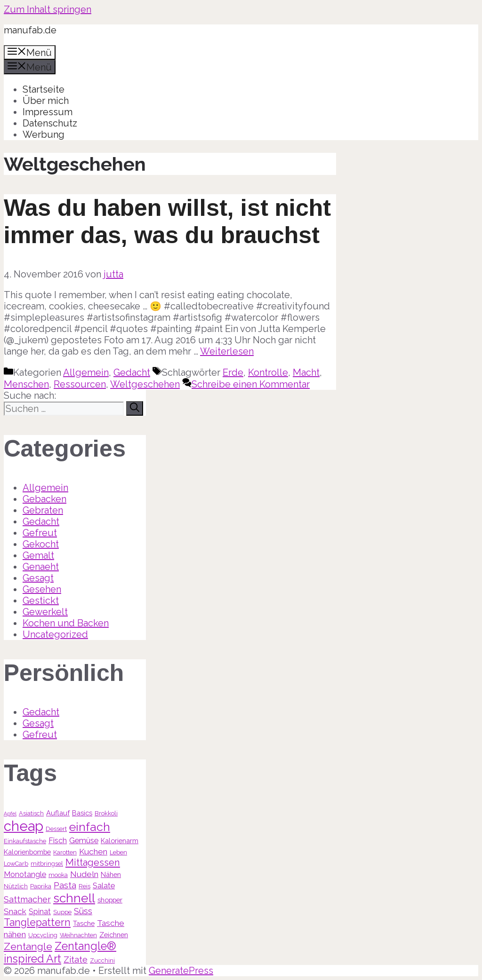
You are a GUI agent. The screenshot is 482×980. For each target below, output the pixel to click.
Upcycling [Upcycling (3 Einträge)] (43, 935)
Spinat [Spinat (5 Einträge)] (40, 912)
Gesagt (38, 578)
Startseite (44, 89)
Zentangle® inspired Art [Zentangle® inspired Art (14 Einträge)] (60, 952)
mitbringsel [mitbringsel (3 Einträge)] (47, 864)
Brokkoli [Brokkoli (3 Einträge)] (106, 813)
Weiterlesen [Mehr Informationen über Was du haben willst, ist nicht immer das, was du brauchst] (227, 351)
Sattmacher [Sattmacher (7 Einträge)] (27, 899)
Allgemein (86, 372)
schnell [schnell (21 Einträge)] (74, 898)
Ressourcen (80, 384)
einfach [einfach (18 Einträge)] (90, 827)
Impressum (48, 112)
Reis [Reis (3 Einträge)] (84, 886)
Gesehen (42, 589)
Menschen (26, 384)
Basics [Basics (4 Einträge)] (82, 813)
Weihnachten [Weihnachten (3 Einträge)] (78, 935)
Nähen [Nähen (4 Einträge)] (111, 874)
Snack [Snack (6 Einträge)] (15, 911)
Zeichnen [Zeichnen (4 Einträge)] (114, 935)
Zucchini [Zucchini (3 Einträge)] (102, 960)
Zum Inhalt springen (48, 9)
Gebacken (44, 499)
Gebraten (43, 510)
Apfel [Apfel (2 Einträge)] (10, 814)
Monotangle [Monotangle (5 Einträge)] (25, 874)
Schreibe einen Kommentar (251, 384)
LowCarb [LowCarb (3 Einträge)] (16, 864)
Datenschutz (50, 123)
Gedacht (132, 372)
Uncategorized (55, 634)
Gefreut (40, 533)
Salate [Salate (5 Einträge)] (104, 886)
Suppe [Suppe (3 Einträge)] (62, 912)
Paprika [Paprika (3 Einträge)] (41, 886)
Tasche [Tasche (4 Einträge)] (84, 923)
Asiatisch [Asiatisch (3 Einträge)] (31, 813)
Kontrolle (268, 372)
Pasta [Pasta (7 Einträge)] (65, 885)
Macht (306, 372)
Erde (233, 372)
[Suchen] (135, 408)
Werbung (44, 134)
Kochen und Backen (66, 623)
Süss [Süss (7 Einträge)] (83, 911)
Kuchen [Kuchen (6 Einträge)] (93, 852)
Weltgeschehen (145, 384)
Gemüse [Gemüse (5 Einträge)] (84, 841)
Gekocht (41, 544)
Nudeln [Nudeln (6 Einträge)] (84, 874)
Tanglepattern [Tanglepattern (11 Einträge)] (37, 922)
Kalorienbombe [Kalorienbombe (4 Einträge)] (27, 852)
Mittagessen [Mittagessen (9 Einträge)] (93, 862)
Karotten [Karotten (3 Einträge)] (65, 852)
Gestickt (41, 601)
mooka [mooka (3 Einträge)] (58, 875)
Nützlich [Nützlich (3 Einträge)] (16, 886)
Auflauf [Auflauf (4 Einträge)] (58, 813)
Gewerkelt (45, 612)
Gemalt (38, 555)
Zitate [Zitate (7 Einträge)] (76, 960)
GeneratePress (181, 971)
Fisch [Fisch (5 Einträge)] (58, 841)
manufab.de (30, 30)
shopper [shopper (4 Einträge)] (110, 900)
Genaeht (41, 567)
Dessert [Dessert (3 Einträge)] (56, 829)
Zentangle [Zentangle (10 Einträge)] (28, 946)
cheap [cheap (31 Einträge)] (24, 826)
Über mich (46, 101)
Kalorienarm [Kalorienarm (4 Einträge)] (120, 841)
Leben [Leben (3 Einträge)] (118, 852)
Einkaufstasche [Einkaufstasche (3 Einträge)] (25, 841)
